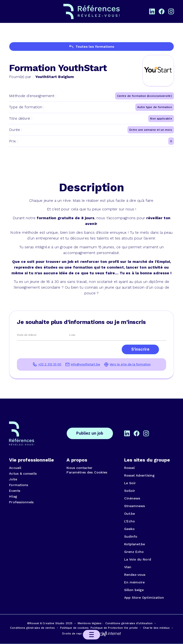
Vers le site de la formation (130, 365)
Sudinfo (131, 536)
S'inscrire (140, 349)
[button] (91, 635)
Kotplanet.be (135, 544)
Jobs (13, 479)
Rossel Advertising (139, 475)
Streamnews (135, 506)
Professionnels (21, 502)
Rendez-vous (135, 575)
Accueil (15, 468)
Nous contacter (79, 468)
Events (15, 491)
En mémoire (135, 582)
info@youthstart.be (85, 365)
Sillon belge (134, 590)
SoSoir (130, 491)
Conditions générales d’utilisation (129, 623)
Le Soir (130, 483)
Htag (13, 496)
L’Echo (130, 521)
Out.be (130, 514)
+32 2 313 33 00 (50, 365)
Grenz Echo (134, 552)
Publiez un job (90, 433)
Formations (19, 485)
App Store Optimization (144, 597)
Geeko (129, 529)
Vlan (128, 567)
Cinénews (132, 498)
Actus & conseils (23, 473)
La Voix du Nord (138, 559)
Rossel (129, 468)
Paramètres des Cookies (87, 472)
